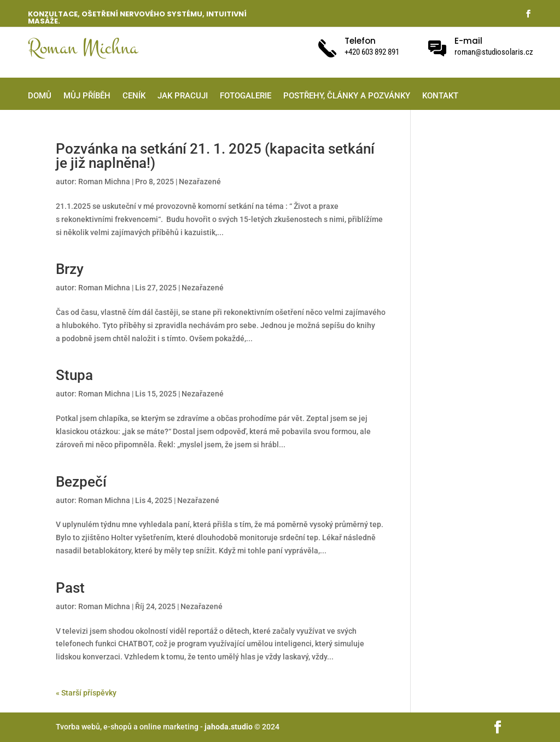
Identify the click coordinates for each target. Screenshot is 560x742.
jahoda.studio (228, 727)
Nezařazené (200, 182)
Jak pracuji (183, 96)
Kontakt (440, 96)
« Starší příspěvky (86, 693)
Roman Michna (104, 182)
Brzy (70, 269)
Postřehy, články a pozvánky (347, 96)
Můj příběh (87, 96)
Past (70, 588)
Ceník (134, 96)
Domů (40, 96)
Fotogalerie (246, 96)
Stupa (74, 375)
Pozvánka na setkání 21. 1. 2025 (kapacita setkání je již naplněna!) (215, 156)
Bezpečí (81, 482)
